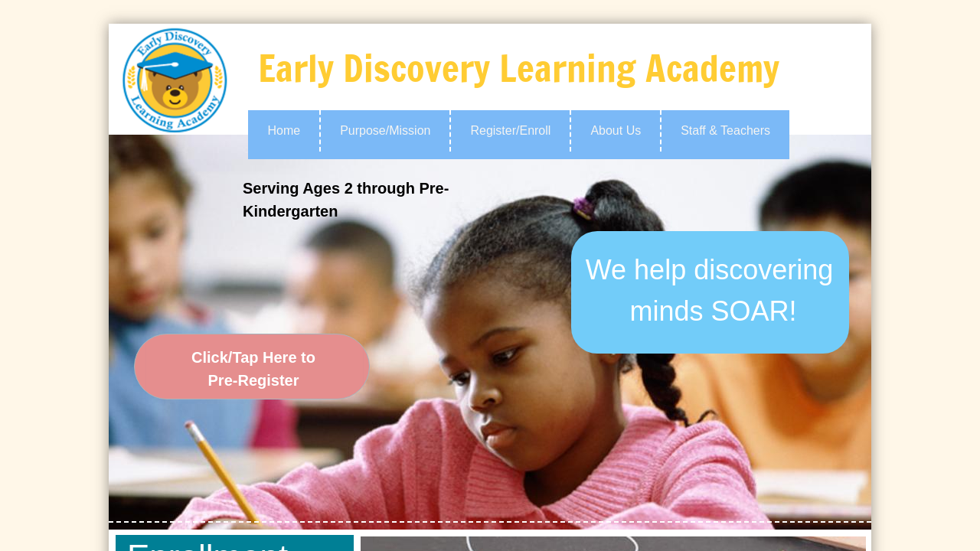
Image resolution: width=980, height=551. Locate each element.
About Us (616, 130)
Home (284, 130)
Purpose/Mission (385, 130)
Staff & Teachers (725, 130)
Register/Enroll (510, 130)
